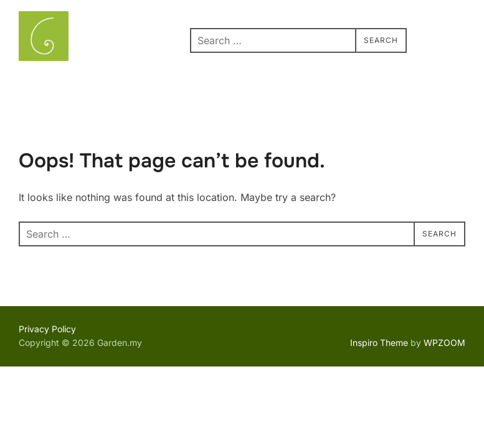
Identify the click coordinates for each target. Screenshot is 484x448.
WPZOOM (444, 343)
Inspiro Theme (379, 343)
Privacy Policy (47, 329)
